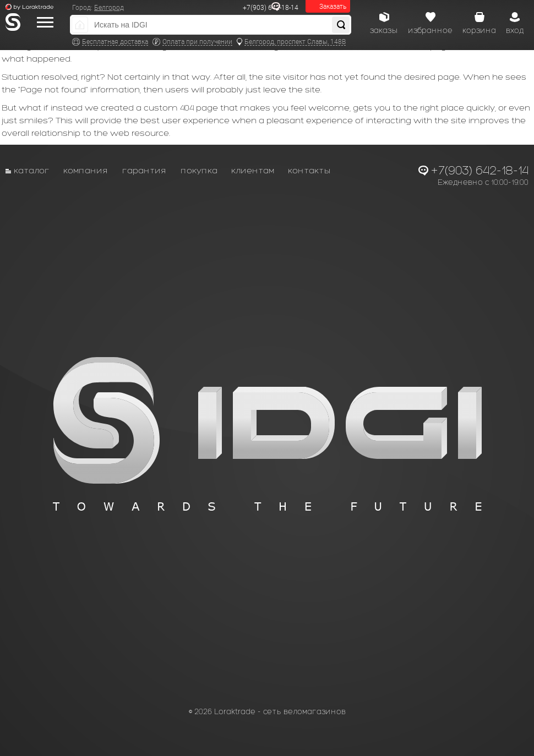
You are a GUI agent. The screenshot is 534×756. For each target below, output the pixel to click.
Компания (86, 170)
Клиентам (253, 170)
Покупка (199, 170)
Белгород (109, 8)
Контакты (309, 170)
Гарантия (145, 170)
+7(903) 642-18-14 (271, 8)
